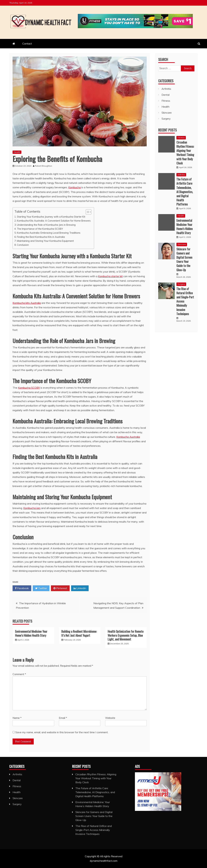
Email (63, 718)
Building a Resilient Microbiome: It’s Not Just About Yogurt (79, 633)
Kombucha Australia (128, 437)
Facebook (22, 588)
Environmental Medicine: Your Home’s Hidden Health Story (31, 633)
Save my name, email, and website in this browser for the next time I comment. (62, 732)
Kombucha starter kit (110, 276)
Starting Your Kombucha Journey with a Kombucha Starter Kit (51, 217)
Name (17, 718)
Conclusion (23, 245)
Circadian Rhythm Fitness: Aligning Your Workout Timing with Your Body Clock (185, 153)
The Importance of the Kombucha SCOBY (40, 229)
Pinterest (60, 588)
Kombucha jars (32, 508)
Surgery (166, 119)
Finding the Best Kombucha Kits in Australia (41, 237)
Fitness (166, 101)
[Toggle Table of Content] (87, 212)
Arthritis (166, 89)
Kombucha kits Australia (27, 303)
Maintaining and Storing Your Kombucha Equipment (45, 241)
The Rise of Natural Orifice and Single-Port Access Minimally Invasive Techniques (94, 830)
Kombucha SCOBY (29, 388)
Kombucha (74, 187)
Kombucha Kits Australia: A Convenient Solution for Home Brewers (54, 221)
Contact (27, 44)
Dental (166, 95)
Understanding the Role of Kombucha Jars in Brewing (46, 225)
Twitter (41, 588)
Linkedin (80, 588)
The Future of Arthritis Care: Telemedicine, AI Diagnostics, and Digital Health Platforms (185, 192)
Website (110, 718)
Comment (19, 674)
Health (17, 152)
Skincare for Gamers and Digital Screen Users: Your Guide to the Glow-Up (184, 259)
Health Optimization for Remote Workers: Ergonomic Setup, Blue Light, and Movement (126, 635)
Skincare (167, 113)
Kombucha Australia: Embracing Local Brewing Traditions (49, 233)
